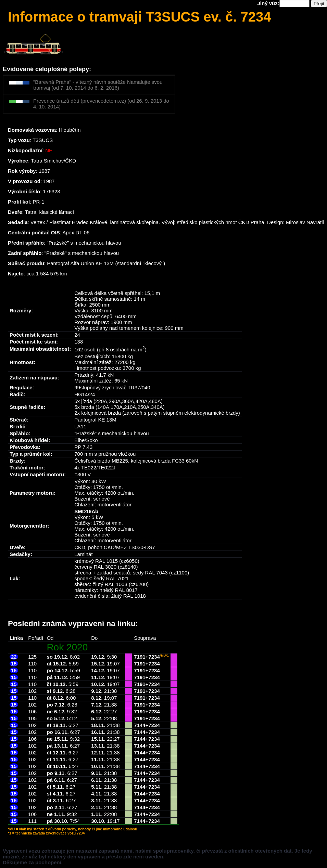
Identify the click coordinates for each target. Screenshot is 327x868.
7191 (140, 657)
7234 (154, 657)
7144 (140, 725)
